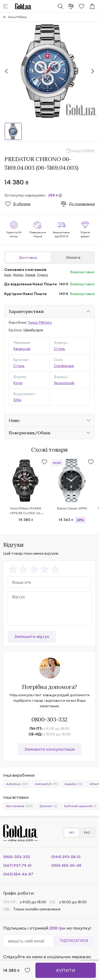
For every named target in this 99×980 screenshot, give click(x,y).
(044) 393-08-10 (66, 857)
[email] (30, 941)
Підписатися (74, 941)
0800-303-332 (49, 719)
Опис (14, 420)
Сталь (60, 349)
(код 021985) (83, 151)
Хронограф (64, 383)
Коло (18, 383)
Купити (66, 970)
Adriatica (17, 784)
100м (17, 400)
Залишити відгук (32, 636)
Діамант (48, 806)
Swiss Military (18, 17)
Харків (30, 275)
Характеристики (26, 311)
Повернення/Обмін (29, 433)
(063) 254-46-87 (18, 874)
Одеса (42, 275)
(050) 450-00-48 (66, 865)
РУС (87, 832)
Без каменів (19, 806)
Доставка (28, 257)
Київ (8, 275)
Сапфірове (64, 366)
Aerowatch (46, 784)
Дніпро (18, 275)
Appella (74, 784)
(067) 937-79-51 (17, 865)
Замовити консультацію (50, 749)
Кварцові (22, 349)
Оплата (73, 257)
